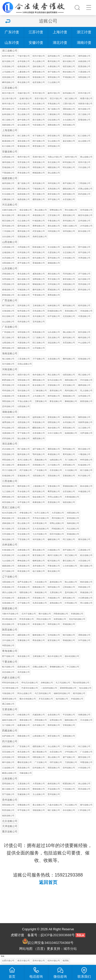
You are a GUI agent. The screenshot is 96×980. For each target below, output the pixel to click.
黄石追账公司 (84, 449)
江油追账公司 (8, 768)
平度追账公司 (39, 295)
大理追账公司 (39, 784)
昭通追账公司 (69, 784)
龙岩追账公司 (8, 189)
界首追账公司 (24, 173)
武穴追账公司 (26, 470)
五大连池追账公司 (41, 529)
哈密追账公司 (60, 619)
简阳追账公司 (54, 768)
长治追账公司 (54, 247)
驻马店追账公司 (55, 380)
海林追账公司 (73, 523)
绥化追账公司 (24, 518)
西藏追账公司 (10, 731)
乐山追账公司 (54, 746)
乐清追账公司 (8, 66)
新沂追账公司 (39, 120)
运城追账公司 (8, 252)
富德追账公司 (39, 77)
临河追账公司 (62, 699)
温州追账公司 (54, 56)
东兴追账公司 (39, 316)
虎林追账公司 (8, 523)
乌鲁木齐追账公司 (10, 614)
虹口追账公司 (84, 136)
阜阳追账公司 (39, 167)
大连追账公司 (41, 582)
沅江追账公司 (84, 428)
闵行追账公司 (39, 141)
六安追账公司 (24, 167)
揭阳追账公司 (24, 348)
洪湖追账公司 (39, 465)
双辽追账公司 (71, 555)
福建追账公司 (10, 178)
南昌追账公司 (8, 486)
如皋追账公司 (8, 114)
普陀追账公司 (69, 136)
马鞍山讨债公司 (55, 157)
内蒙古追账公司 (11, 678)
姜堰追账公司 (84, 120)
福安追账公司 (69, 194)
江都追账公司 (54, 114)
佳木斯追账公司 (40, 523)
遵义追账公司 (39, 805)
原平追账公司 (24, 263)
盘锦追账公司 (56, 582)
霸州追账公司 (24, 226)
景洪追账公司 (84, 789)
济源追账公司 (54, 385)
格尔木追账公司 (55, 656)
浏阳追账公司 (24, 428)
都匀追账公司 (86, 805)
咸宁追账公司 (39, 449)
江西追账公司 (10, 481)
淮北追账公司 (54, 162)
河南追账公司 (10, 369)
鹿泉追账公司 (69, 215)
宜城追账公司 (24, 476)
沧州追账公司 (86, 210)
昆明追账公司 (8, 784)
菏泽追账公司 (69, 274)
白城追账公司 (54, 550)
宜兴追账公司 (24, 109)
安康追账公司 (24, 640)
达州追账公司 (8, 757)
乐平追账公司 (24, 502)
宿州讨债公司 (84, 162)
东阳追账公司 (84, 77)
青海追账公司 (10, 651)
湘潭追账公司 (8, 422)
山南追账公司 (39, 736)
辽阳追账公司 (69, 587)
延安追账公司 (54, 640)
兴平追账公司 (84, 640)
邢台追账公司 (71, 210)
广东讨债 (12, 32)
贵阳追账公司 (8, 805)
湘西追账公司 (39, 439)
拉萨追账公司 (8, 736)
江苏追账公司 (10, 88)
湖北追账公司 (10, 444)
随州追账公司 (24, 454)
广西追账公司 (10, 300)
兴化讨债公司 (24, 104)
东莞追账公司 (69, 343)
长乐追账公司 (8, 194)
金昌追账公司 (54, 715)
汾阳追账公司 (8, 263)
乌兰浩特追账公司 (43, 693)
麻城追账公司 (24, 465)
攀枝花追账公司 (25, 762)
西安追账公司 (8, 635)
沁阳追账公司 (24, 406)
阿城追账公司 (58, 529)
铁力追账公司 (8, 529)
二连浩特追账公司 (49, 688)
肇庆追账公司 (24, 338)
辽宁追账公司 (10, 577)
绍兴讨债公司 (39, 56)
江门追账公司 (39, 338)
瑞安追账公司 (69, 66)
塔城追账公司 (69, 624)
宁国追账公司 (8, 173)
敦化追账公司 (54, 571)
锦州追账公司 (54, 587)
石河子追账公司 (29, 614)
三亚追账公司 (24, 359)
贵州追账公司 (10, 800)
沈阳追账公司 (8, 582)
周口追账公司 (84, 375)
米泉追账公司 (39, 624)
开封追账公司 (86, 380)
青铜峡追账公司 (57, 667)
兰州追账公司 (8, 715)
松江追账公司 (8, 146)
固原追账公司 (24, 667)
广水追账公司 (41, 470)
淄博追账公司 (39, 279)
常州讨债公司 (39, 93)
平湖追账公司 (69, 77)
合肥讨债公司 (8, 961)
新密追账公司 (86, 401)
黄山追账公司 (86, 157)
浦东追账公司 (24, 141)
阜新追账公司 (84, 587)
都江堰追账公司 (40, 752)
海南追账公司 (10, 353)
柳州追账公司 (69, 306)
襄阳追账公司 (54, 449)
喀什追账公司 (45, 614)
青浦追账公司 (24, 146)
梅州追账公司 (84, 338)
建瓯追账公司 (69, 189)
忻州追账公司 (24, 252)
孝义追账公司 (24, 258)
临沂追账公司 (84, 279)
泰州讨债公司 (8, 104)
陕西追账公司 (10, 630)
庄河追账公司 (8, 598)
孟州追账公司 (8, 406)
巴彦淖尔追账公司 (30, 688)
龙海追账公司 (54, 189)
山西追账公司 (10, 242)
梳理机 (66, 961)
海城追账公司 (41, 592)
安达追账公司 (24, 534)
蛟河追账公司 (54, 561)
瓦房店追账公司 (40, 603)
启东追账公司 (39, 114)
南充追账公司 (24, 752)
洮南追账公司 (24, 566)
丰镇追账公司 (77, 699)
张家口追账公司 (70, 226)
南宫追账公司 (8, 221)
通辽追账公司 (8, 704)
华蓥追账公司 (86, 762)
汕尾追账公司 (8, 343)
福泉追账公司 (8, 816)
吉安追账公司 (69, 492)
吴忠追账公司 (8, 672)
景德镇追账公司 (70, 486)
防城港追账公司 (55, 311)
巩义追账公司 (86, 391)
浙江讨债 (84, 32)
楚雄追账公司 (39, 789)
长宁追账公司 (39, 136)
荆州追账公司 (69, 449)
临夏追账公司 (24, 725)
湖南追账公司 (10, 412)
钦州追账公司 (24, 311)
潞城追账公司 (54, 263)
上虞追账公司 (24, 72)
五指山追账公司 (25, 364)
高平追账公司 (84, 252)
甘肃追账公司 (10, 709)
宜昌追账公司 (8, 454)
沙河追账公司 (86, 226)
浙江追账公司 (10, 51)
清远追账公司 (54, 343)
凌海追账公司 (56, 603)
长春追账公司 (8, 550)
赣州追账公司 (24, 486)
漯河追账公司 (8, 385)
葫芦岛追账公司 (25, 582)
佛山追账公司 (69, 332)
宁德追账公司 (39, 189)
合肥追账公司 (8, 157)
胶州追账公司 (84, 290)
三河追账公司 (8, 231)
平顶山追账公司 (25, 401)
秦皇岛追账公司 (85, 215)
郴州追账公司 (24, 417)
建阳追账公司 (39, 199)
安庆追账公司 (24, 162)
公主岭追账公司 (70, 566)
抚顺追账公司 (39, 587)
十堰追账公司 (84, 454)
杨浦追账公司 (8, 141)
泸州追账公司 (71, 752)
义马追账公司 (39, 396)
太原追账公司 (8, 247)
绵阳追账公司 (39, 757)
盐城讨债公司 (26, 99)
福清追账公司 (24, 194)
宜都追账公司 (69, 476)
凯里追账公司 (8, 810)
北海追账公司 (8, 311)
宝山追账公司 (54, 141)
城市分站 (70, 949)
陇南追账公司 (71, 720)
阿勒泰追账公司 (61, 614)
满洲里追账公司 (9, 699)
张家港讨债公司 (85, 104)
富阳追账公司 (54, 77)
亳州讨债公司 (24, 157)
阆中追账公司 (8, 762)
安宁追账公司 (8, 794)
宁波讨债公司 (24, 56)
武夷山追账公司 (85, 189)
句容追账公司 (39, 125)
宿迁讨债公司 (56, 99)
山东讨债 (12, 43)
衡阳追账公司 (84, 417)
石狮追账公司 (8, 199)
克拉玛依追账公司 (77, 619)
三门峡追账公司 (40, 391)
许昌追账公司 (24, 385)
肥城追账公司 (54, 290)
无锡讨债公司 (24, 93)
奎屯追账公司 (24, 624)
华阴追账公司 (8, 646)
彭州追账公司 (39, 768)
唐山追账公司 (41, 210)
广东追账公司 (10, 327)
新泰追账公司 (69, 290)
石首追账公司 (56, 470)
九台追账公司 (8, 561)
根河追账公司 (79, 693)
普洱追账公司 (54, 794)
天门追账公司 (71, 460)
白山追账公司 (24, 555)
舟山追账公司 (39, 61)
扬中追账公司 (24, 120)
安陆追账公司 (54, 476)
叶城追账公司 (39, 221)
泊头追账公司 (8, 237)
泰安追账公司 (69, 279)
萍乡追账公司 (24, 492)
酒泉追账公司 (26, 720)
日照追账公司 (8, 284)
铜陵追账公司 (54, 167)
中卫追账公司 (73, 667)
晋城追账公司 (39, 263)
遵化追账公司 (54, 226)
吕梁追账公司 (54, 252)
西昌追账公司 (24, 768)
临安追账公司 (39, 82)
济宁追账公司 (84, 274)
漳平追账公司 (54, 199)
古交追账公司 (69, 252)
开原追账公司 (39, 598)
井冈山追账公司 (55, 497)
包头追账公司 (85, 688)
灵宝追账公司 (69, 385)
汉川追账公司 (54, 465)
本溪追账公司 (8, 587)
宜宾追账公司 (8, 752)
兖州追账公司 (84, 284)
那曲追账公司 (24, 736)
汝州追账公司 (84, 396)
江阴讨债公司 (69, 104)
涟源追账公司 (8, 433)
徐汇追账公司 (24, 136)
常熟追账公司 (54, 104)
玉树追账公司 (39, 656)
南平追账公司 (69, 183)
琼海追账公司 (84, 359)
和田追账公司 (54, 624)
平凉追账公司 (69, 715)
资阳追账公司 (24, 757)
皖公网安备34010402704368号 (50, 943)
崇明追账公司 (54, 146)
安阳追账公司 (24, 380)
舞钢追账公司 (71, 401)
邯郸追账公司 (56, 210)
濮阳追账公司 (39, 380)
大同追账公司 (24, 247)
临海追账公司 (24, 66)
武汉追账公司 (8, 449)
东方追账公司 (8, 364)
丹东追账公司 (24, 587)
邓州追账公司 (8, 391)
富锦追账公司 (73, 518)
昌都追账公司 (69, 736)
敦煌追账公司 (54, 725)
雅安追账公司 (84, 757)
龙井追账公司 (39, 566)
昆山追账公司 (24, 114)
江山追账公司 (54, 82)
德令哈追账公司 (72, 656)
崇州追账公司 (69, 768)
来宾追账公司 (24, 316)
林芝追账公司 (54, 736)
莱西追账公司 (54, 295)
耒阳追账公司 (69, 428)
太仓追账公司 (69, 120)
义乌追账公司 (8, 72)
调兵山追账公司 (9, 592)
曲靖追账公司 (54, 784)
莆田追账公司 (24, 189)
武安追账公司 (39, 231)
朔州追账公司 (39, 252)
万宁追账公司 (39, 359)
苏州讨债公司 (84, 93)
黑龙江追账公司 (11, 507)
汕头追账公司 (54, 332)
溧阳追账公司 (69, 109)
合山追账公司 (8, 322)
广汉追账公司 (41, 762)
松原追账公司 (8, 555)
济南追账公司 (8, 274)
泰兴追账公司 (84, 109)
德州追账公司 (24, 284)
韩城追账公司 (69, 640)
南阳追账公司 (71, 380)
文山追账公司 (39, 794)
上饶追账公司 (39, 486)
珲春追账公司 (54, 566)
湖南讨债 (84, 43)
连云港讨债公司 (9, 99)
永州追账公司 (69, 422)
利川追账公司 (84, 476)
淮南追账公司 (39, 162)
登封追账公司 (24, 391)
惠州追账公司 (69, 338)
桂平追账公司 (54, 316)
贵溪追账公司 (54, 502)
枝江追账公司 (86, 470)
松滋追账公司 (84, 465)
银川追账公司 (8, 667)
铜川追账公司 (69, 635)
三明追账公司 (84, 183)
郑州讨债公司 (8, 375)
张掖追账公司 (84, 715)
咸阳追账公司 (24, 635)
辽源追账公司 (84, 550)
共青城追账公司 (72, 497)
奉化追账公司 (24, 82)
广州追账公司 (8, 332)
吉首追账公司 (39, 433)
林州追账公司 (54, 396)
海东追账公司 (24, 656)
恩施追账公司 (41, 460)
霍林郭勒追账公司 (68, 688)
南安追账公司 (54, 194)
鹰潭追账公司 (54, 492)
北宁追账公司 (24, 603)
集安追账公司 (39, 555)
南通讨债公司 (86, 99)
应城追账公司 (8, 476)
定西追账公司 (56, 720)
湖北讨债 (60, 43)
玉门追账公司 (8, 725)
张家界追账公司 (85, 422)
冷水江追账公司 (55, 433)
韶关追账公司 (84, 332)
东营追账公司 (8, 279)
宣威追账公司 (24, 794)
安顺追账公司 (24, 805)
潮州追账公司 (8, 348)
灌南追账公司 (54, 125)
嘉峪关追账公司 (9, 720)
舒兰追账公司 (8, 571)
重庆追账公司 (10, 832)
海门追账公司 (54, 109)
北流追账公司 (69, 316)
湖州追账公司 (84, 56)
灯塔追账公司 (71, 603)
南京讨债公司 (8, 93)
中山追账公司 (84, 343)
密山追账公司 (24, 523)
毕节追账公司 (24, 810)
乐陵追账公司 (69, 284)
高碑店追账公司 (40, 237)
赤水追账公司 (69, 810)
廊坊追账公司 (24, 215)
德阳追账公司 (39, 746)
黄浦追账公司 (8, 136)
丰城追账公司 (84, 492)
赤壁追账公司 (69, 465)
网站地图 (26, 949)
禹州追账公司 (71, 391)
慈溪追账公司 (84, 66)
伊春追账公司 (26, 513)
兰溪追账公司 (84, 72)
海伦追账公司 (8, 539)
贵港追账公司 (71, 311)
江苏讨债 (36, 32)
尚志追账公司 (73, 529)
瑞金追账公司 (39, 497)
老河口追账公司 (25, 460)
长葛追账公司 (24, 396)
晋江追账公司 (39, 194)
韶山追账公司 (24, 439)
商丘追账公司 (54, 375)
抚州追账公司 (39, 492)
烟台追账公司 (24, 279)
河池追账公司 (86, 311)
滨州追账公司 (54, 284)
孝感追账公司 (54, 454)
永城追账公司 (8, 396)
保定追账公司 (26, 210)
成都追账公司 (8, 746)
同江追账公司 (69, 539)
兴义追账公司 (71, 805)
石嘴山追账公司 (40, 667)
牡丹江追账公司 (42, 513)
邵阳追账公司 (54, 422)
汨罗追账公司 (86, 433)
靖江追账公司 (8, 120)
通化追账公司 (39, 550)
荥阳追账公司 (8, 401)
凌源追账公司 (24, 598)
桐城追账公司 (39, 173)
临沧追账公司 (24, 789)
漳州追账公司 (54, 183)
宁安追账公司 (24, 539)
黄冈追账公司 (69, 454)
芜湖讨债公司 (39, 157)
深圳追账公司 (24, 332)
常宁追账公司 (24, 433)
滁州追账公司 (8, 162)
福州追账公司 (8, 183)
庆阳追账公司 (41, 720)
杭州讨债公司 (8, 56)
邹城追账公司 (24, 290)
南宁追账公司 (8, 306)
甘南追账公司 (69, 725)
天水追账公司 (86, 720)
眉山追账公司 (54, 757)
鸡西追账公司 (73, 513)
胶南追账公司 (8, 295)
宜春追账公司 (54, 486)
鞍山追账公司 (71, 582)
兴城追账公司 (54, 598)
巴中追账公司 (69, 746)
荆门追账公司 (24, 449)
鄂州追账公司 (39, 454)
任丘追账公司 (24, 221)
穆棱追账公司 (54, 539)
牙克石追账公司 (46, 699)
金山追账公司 (84, 141)
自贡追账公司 (56, 752)
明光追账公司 (69, 167)
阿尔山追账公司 (25, 693)
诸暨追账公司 (39, 72)
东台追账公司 (39, 104)
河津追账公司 (84, 258)
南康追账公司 (39, 502)
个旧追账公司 (69, 789)
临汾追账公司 (69, 247)
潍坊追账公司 (54, 274)
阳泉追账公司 (39, 247)
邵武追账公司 (84, 194)
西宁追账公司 (8, 656)
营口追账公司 (86, 603)
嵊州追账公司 (8, 82)
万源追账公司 (71, 762)
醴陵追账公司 (39, 428)
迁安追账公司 (54, 215)
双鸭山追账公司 (57, 523)
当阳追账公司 (39, 476)
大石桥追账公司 (85, 598)
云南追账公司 (10, 778)
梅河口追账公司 (55, 555)
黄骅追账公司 (39, 226)
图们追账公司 (86, 566)
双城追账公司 (73, 534)
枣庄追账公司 (54, 279)
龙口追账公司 (24, 295)
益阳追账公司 (39, 417)
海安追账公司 (69, 125)
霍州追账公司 (54, 258)
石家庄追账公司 (9, 210)
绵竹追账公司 (56, 762)
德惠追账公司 (8, 566)
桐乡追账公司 (69, 72)
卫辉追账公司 (41, 401)
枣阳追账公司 (8, 460)
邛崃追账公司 (26, 773)
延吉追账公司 (86, 555)
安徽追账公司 (10, 152)
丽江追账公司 (8, 789)
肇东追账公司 (84, 539)
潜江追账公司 (8, 465)
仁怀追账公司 (84, 810)
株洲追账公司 (69, 417)
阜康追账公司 (77, 614)
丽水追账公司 (69, 61)
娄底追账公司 (54, 417)
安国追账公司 (24, 237)
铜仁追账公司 (54, 810)
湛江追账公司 (8, 338)
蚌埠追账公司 (69, 162)
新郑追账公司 (56, 391)
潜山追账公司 (54, 173)
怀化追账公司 (8, 428)
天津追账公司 (10, 826)
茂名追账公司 (54, 338)
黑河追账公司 (58, 518)
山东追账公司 (10, 268)
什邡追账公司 (84, 768)
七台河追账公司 (40, 534)
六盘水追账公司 (55, 805)
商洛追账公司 (39, 640)
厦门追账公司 (24, 183)
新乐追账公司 (84, 231)
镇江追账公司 (71, 99)
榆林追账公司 (39, 635)
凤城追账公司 (86, 592)
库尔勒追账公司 (9, 619)
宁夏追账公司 (10, 662)
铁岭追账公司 (86, 582)
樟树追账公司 (8, 497)
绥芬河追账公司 (57, 534)
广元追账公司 (86, 752)
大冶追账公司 (71, 470)
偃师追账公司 (84, 385)
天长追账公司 (84, 167)
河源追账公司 (24, 343)
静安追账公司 (54, 136)
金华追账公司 (24, 61)
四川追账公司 (10, 741)
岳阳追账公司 (24, 422)
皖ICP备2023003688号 (58, 935)
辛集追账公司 (54, 221)
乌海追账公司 (8, 693)
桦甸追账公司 (24, 561)
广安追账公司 (24, 746)
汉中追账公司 (8, 640)
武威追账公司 (39, 715)
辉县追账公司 (56, 401)
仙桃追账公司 (56, 460)
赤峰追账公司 (47, 683)
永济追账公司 (8, 258)
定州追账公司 (84, 221)
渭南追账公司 (84, 635)
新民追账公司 (69, 598)
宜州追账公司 (39, 322)
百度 (40, 949)
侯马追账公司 (39, 258)
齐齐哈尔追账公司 (41, 518)
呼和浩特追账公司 (10, 683)
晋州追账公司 (8, 226)
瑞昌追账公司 (69, 502)
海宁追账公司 (54, 72)
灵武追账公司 (24, 672)
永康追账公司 (54, 66)
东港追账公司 (8, 603)
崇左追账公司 (8, 316)
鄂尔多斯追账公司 (81, 683)
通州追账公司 (8, 109)
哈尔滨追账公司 (9, 513)
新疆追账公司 (10, 608)
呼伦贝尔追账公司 (30, 683)
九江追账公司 (8, 492)
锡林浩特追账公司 (62, 693)
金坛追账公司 (24, 125)
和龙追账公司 (24, 571)
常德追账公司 (39, 422)
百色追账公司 (39, 311)
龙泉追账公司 (8, 77)
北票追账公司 (56, 592)
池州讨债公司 (71, 157)
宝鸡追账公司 (54, 635)
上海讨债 (60, 32)
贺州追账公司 (24, 306)
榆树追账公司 (39, 561)
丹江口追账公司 (9, 470)
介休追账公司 (69, 258)
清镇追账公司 (39, 810)
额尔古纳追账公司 (28, 699)
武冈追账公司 (8, 439)
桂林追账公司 (54, 306)
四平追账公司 (69, 550)
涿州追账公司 (69, 221)
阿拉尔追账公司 (44, 619)
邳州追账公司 (39, 109)
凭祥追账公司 (24, 322)
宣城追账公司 (8, 167)
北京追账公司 (10, 821)
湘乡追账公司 (54, 428)
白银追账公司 (24, 715)
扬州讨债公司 (54, 93)
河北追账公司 (10, 205)
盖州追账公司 (71, 592)
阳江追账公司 (39, 343)
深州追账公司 (69, 231)
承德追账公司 (39, 215)
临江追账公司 (39, 571)
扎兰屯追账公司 (63, 683)
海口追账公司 (8, 359)
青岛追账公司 (24, 274)
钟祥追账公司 (86, 460)
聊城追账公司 (39, 284)
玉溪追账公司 (24, 784)
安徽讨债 (36, 43)
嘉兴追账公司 (8, 61)
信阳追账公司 (69, 375)
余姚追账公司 (84, 61)
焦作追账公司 (39, 375)
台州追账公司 (69, 56)
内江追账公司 (84, 746)
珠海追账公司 (39, 332)
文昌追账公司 (54, 359)
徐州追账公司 (69, 93)
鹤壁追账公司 (8, 380)
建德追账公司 (24, 77)
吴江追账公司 (84, 114)
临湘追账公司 (71, 433)
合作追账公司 (39, 725)
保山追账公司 (84, 784)
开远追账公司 (54, 789)
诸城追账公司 (8, 290)
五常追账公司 (8, 534)
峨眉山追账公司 (9, 773)
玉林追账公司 (39, 306)
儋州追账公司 (69, 359)
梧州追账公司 (84, 306)
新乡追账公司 (39, 385)
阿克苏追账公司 (27, 619)
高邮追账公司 (8, 125)
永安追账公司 (69, 199)
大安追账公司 (84, 561)
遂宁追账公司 (69, 757)
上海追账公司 (10, 130)
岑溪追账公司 (84, 316)
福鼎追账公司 (24, 199)
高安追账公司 (8, 502)
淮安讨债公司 (41, 99)
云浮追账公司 (39, 348)
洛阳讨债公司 (24, 375)
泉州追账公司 (39, 183)
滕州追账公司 (39, 290)
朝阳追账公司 (26, 592)
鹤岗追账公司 (8, 518)
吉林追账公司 (10, 545)
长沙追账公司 (8, 417)
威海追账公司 (39, 274)
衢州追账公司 (54, 61)
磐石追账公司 (69, 561)
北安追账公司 (24, 529)
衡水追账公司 (8, 215)
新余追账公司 (86, 486)
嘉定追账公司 (69, 141)
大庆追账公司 (58, 513)
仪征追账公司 (54, 120)
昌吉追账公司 (8, 624)
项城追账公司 (69, 396)
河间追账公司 (54, 231)
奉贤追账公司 (39, 146)
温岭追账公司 (39, 66)
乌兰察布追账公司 (10, 688)
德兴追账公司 (24, 497)
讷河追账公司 (39, 539)
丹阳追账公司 (69, 114)
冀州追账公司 (24, 231)
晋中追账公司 (84, 247)
